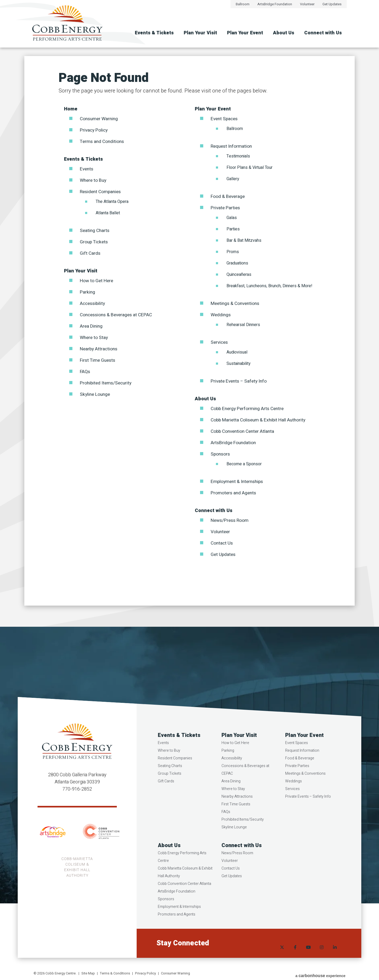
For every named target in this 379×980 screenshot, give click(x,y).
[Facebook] (295, 955)
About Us (284, 33)
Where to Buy (94, 180)
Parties (233, 229)
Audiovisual (237, 352)
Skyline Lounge (96, 394)
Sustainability (239, 364)
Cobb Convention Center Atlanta (244, 431)
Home (71, 109)
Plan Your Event (245, 33)
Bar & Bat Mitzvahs (244, 240)
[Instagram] (322, 955)
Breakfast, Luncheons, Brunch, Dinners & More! (269, 286)
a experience (320, 974)
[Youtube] (308, 955)
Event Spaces (225, 119)
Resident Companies (102, 192)
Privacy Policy (94, 130)
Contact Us (222, 543)
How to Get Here (97, 281)
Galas (232, 218)
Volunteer (307, 4)
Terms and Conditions (103, 141)
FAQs (85, 372)
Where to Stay (95, 338)
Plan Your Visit (200, 33)
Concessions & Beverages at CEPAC (118, 315)
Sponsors (221, 454)
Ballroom (243, 4)
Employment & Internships (239, 482)
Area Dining (92, 326)
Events (87, 169)
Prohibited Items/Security (107, 383)
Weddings (221, 315)
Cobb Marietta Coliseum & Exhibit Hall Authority (260, 420)
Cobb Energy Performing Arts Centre (249, 409)
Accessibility (93, 303)
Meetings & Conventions (236, 303)
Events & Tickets (154, 33)
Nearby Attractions (100, 349)
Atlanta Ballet (108, 213)
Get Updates (332, 4)
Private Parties (226, 208)
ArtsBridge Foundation (275, 4)
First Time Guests (99, 360)
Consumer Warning (100, 119)
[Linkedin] (335, 955)
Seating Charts (96, 231)
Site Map (88, 973)
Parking (88, 292)
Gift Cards (91, 253)
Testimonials (238, 156)
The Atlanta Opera (112, 202)
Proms (233, 252)
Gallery (233, 179)
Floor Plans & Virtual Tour (249, 168)
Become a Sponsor (244, 464)
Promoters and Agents (234, 493)
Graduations (237, 263)
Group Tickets (94, 242)
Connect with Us (323, 33)
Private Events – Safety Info (240, 381)
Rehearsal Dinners (243, 325)
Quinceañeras (239, 275)
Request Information (232, 146)
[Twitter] (282, 955)
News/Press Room (231, 520)
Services (220, 342)
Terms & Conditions (115, 973)
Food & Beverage (228, 196)
